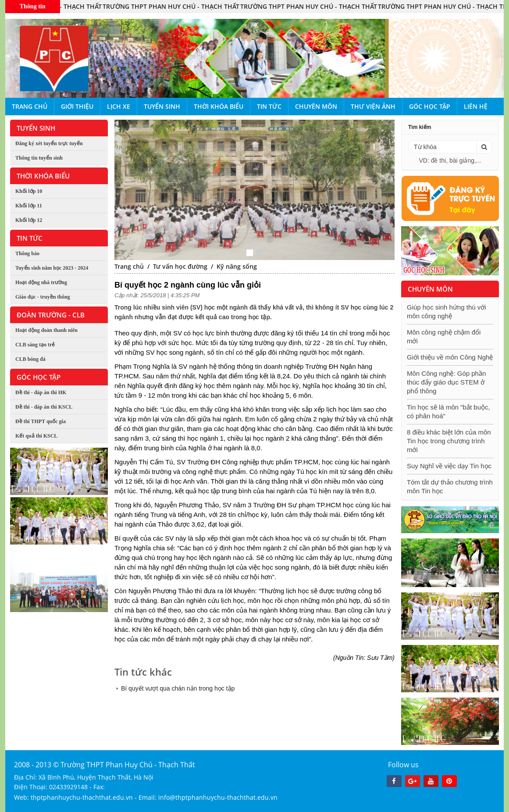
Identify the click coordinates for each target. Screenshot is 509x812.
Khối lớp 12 (29, 220)
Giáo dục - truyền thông (43, 297)
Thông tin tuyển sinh (39, 158)
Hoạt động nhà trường (41, 282)
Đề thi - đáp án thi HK (41, 392)
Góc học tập (430, 106)
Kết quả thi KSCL (36, 436)
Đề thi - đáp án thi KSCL (44, 407)
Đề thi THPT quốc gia (41, 421)
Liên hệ (476, 106)
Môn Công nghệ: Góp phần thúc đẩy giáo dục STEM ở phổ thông (446, 382)
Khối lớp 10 (29, 191)
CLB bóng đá (30, 359)
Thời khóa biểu (219, 106)
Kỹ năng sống (237, 266)
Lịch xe (119, 106)
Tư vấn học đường (180, 266)
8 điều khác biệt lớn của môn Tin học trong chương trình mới (449, 441)
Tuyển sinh (162, 106)
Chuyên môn (316, 106)
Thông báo (27, 253)
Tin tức (269, 106)
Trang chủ (30, 106)
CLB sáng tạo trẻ (35, 345)
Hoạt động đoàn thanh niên (46, 330)
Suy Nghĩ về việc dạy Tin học (449, 466)
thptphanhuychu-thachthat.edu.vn (82, 797)
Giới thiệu (77, 106)
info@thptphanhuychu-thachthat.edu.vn (218, 797)
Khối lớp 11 (29, 206)
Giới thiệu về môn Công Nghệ (450, 357)
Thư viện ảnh (373, 106)
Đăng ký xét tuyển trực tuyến (49, 143)
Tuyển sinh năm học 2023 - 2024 (52, 268)
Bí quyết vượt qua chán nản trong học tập (178, 688)
